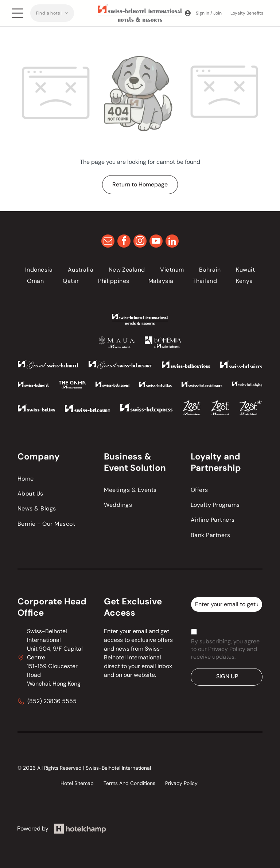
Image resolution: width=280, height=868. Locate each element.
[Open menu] (17, 13)
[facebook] (124, 242)
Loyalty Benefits (247, 13)
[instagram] (140, 242)
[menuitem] (52, 13)
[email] (108, 242)
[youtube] (156, 242)
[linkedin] (172, 242)
